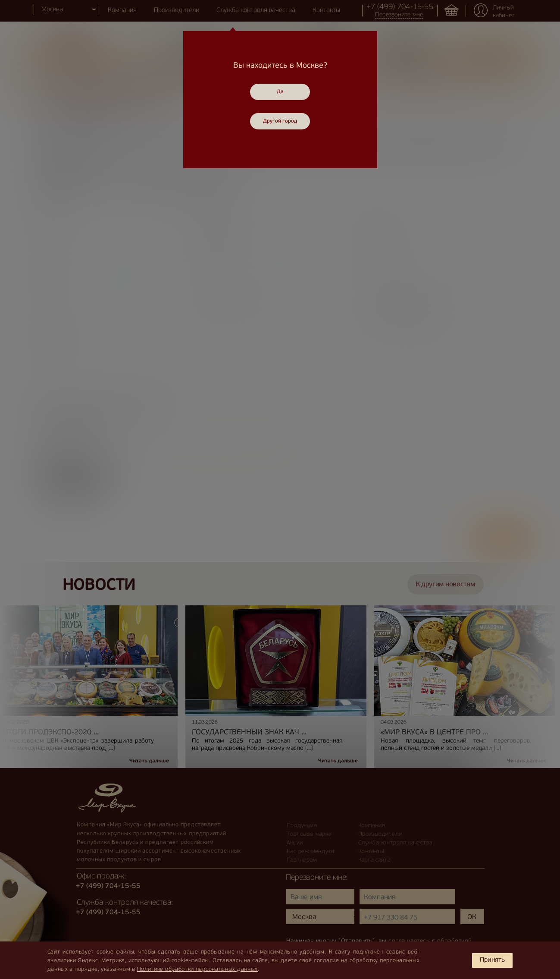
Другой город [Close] (280, 121)
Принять (492, 960)
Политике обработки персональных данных (198, 969)
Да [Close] (280, 92)
